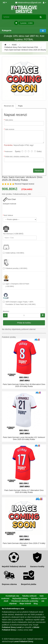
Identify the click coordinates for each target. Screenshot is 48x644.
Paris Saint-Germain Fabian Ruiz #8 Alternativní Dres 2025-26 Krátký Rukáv (24, 385)
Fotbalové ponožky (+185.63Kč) (16, 268)
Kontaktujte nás (12, 596)
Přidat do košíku (24, 323)
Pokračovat (39, 171)
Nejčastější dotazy (20, 598)
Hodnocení (9, 152)
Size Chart (9, 199)
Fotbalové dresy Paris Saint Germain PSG (21, 47)
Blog (36, 604)
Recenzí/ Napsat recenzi (24, 184)
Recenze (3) (9, 106)
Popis (20, 106)
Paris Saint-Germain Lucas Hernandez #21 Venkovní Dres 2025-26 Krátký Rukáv (24, 438)
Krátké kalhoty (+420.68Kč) (15, 253)
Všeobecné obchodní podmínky (25, 601)
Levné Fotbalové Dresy (23, 641)
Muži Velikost (8, 215)
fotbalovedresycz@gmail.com (28, 3)
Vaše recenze (10, 129)
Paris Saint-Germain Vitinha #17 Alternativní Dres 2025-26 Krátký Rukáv (24, 491)
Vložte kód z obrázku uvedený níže (17, 157)
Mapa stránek (25, 604)
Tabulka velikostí (29, 596)
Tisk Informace (8, 234)
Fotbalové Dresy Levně (12, 627)
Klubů (14, 45)
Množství (6, 311)
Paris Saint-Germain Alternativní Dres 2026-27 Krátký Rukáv (24, 544)
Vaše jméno (9, 120)
